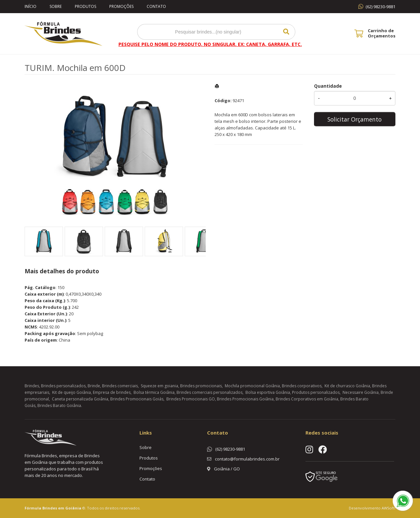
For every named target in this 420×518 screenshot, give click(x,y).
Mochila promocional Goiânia (252, 386)
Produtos (85, 6)
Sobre (56, 6)
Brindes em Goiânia (62, 508)
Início (31, 6)
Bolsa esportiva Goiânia (268, 392)
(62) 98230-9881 (380, 7)
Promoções (121, 6)
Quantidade (328, 86)
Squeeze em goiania (159, 386)
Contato (156, 6)
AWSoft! (388, 508)
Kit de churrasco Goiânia (347, 386)
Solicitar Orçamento (355, 119)
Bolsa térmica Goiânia (154, 392)
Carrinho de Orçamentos (382, 33)
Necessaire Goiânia (361, 392)
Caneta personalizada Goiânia (80, 399)
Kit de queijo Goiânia (72, 392)
